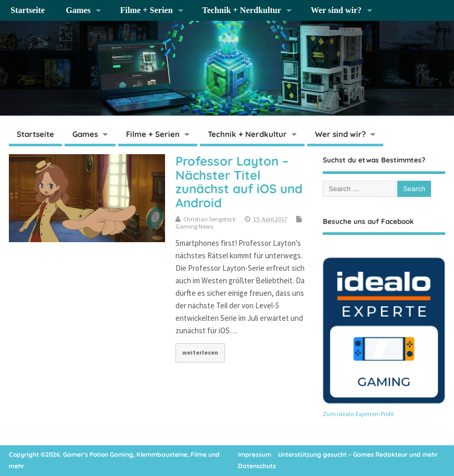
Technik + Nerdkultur (242, 10)
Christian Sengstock (210, 219)
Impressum (255, 454)
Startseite (28, 10)
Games (78, 10)
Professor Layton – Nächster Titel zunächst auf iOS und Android (239, 181)
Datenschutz (257, 466)
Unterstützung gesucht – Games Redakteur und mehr (358, 454)
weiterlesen (200, 352)
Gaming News (194, 226)
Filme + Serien (147, 10)
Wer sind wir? (336, 10)
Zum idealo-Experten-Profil (358, 414)
